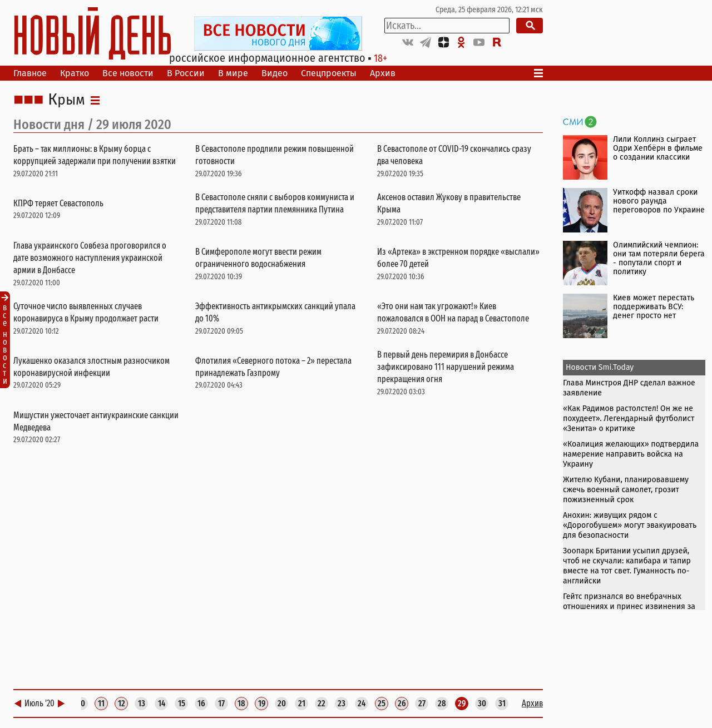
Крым (66, 100)
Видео (275, 73)
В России (186, 73)
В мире (233, 73)
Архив (383, 73)
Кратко (75, 73)
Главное (30, 73)
